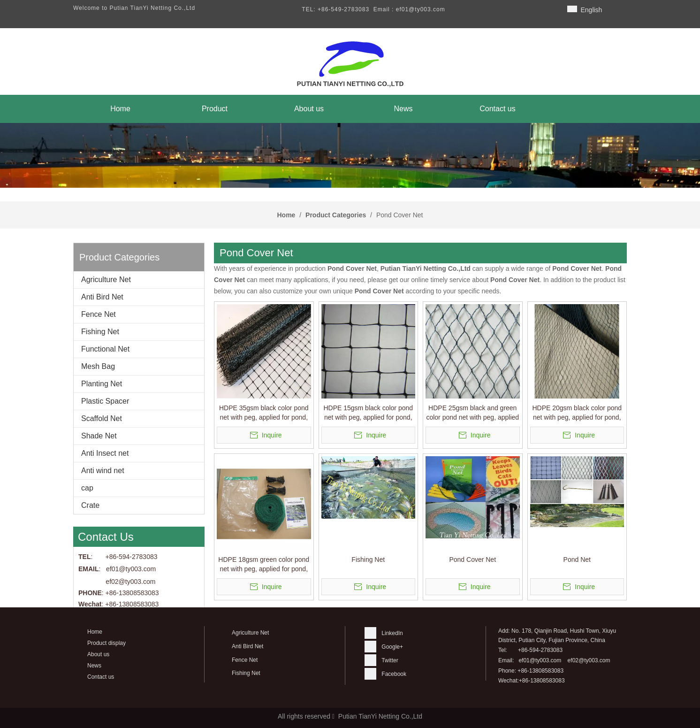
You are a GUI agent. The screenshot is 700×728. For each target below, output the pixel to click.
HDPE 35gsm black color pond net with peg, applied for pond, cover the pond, (264, 413)
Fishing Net (100, 332)
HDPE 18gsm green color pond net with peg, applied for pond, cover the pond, (264, 565)
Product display (107, 643)
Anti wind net (103, 471)
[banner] (350, 155)
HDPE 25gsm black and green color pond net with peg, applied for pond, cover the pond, (472, 413)
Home (95, 632)
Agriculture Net (106, 280)
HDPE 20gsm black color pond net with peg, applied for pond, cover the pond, (577, 413)
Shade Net (99, 436)
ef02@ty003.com (130, 582)
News (94, 666)
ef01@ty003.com (540, 660)
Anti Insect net (105, 453)
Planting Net (102, 384)
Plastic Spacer (105, 401)
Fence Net (99, 314)
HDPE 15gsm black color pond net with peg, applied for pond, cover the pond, (368, 413)
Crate (90, 505)
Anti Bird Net (102, 297)
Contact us (101, 677)
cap (87, 488)
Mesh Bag (98, 366)
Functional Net (105, 349)
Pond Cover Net (472, 559)
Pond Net (577, 559)
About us (98, 654)
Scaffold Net (102, 418)
